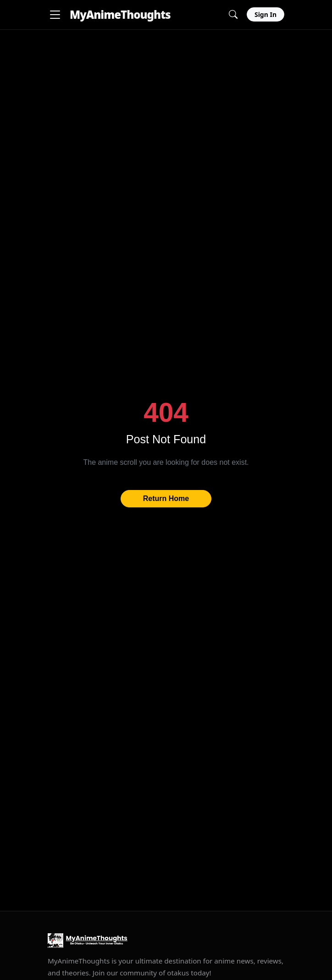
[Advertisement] (166, 94)
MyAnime (120, 14)
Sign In (266, 14)
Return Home (166, 498)
